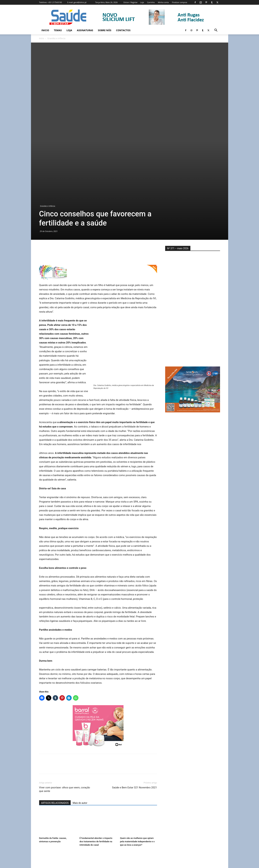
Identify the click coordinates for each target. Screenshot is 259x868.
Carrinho (151, 2)
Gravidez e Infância (48, 140)
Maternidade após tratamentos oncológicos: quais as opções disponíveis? (135, 815)
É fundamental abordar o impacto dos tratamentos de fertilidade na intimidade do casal (96, 776)
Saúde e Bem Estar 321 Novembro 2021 (134, 722)
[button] (216, 31)
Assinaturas (85, 30)
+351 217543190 (55, 2)
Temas (58, 30)
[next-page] (47, 826)
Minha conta (163, 2)
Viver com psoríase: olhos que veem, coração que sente (65, 724)
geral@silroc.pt (80, 2)
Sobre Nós (105, 30)
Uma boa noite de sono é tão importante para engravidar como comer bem (56, 815)
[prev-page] (41, 826)
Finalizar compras (180, 2)
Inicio (45, 30)
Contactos (123, 30)
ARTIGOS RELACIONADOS (55, 737)
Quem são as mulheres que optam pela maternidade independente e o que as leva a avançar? (137, 776)
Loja (142, 2)
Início (42, 38)
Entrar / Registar (131, 2)
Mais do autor (80, 737)
